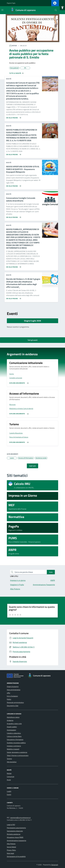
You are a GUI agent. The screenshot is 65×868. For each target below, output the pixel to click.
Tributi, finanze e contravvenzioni (18, 755)
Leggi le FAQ (11, 825)
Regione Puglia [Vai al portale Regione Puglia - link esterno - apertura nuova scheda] (11, 3)
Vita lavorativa (12, 762)
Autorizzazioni (11, 730)
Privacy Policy (11, 850)
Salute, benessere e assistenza (17, 752)
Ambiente (10, 720)
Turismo (9, 759)
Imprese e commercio (14, 746)
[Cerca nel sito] (56, 10)
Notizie (9, 773)
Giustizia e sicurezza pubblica (16, 743)
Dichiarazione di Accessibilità (16, 856)
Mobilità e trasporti (13, 749)
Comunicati (11, 777)
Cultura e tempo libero (14, 736)
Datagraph (55, 865)
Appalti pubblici (12, 727)
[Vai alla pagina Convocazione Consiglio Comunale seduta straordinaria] (13, 216)
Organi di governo (13, 687)
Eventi (9, 794)
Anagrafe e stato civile (14, 724)
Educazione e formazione (15, 740)
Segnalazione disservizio (15, 831)
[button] (62, 8)
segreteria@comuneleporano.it (20, 818)
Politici (9, 699)
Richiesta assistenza (14, 834)
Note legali (10, 853)
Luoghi (9, 791)
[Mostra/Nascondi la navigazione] (2, 10)
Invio (51, 572)
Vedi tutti (32, 466)
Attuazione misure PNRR (15, 837)
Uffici (8, 693)
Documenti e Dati (13, 706)
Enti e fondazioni (12, 696)
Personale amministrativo (15, 702)
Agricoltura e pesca (13, 717)
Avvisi (9, 780)
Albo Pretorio (11, 844)
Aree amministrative (14, 690)
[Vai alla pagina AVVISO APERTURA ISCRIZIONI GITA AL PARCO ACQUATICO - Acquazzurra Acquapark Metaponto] (13, 185)
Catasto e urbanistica (14, 733)
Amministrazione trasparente (16, 841)
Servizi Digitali (11, 847)
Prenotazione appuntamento (16, 828)
